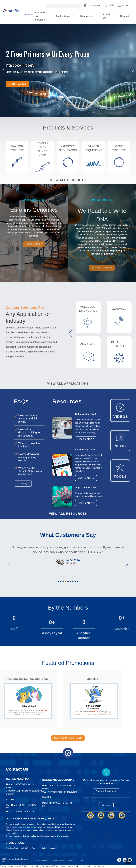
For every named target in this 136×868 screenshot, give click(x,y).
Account (124, 5)
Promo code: (20, 65)
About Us (106, 16)
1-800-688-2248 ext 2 (65, 820)
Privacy (7, 860)
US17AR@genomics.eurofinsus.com (60, 826)
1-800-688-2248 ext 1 (24, 819)
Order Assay (18, 84)
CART (112, 5)
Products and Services (40, 16)
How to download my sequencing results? (28, 516)
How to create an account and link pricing (28, 477)
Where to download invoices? (30, 503)
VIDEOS (121, 437)
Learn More (86, 470)
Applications (63, 16)
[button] (61, 114)
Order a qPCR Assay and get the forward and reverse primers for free (37, 72)
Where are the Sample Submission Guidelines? (30, 530)
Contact (125, 16)
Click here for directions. (63, 846)
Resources (86, 16)
